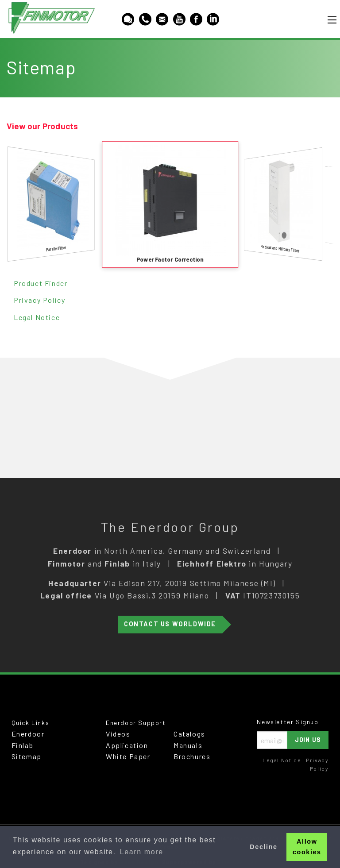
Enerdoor (28, 734)
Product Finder (41, 283)
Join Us (308, 740)
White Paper (128, 756)
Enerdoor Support (136, 723)
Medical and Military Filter (280, 249)
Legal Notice (37, 317)
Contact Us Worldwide (170, 624)
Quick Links (31, 723)
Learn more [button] (142, 852)
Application (127, 745)
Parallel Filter (56, 248)
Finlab (23, 745)
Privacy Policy (39, 300)
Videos (118, 734)
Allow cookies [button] (307, 847)
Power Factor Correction (170, 259)
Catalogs (189, 734)
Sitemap (27, 756)
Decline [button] (263, 847)
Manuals (188, 745)
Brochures (192, 756)
